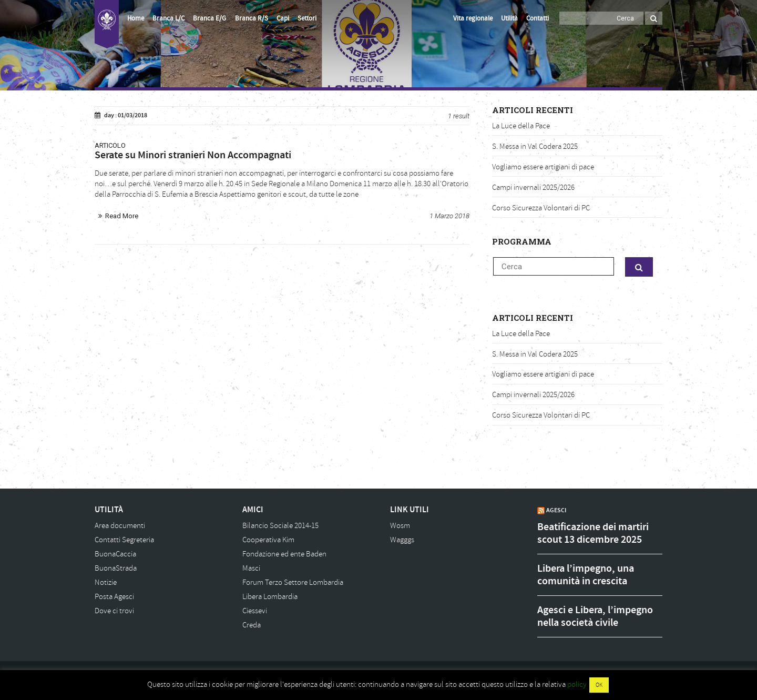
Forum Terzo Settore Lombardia (293, 582)
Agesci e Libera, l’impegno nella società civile (595, 616)
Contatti (538, 18)
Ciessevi (255, 611)
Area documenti (120, 526)
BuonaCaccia (115, 554)
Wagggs (402, 540)
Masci (251, 568)
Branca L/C (168, 18)
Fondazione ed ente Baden (284, 554)
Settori (307, 18)
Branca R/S (252, 18)
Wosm (400, 526)
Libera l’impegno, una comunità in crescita (586, 575)
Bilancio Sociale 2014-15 (280, 526)
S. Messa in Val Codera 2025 (535, 146)
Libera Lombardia (270, 597)
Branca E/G (209, 18)
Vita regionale (473, 18)
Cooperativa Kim (268, 540)
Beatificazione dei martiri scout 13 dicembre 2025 (593, 533)
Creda (252, 625)
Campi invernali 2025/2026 (533, 187)
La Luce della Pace (521, 126)
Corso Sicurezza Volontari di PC (541, 208)
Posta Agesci (114, 597)
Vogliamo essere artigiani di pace (543, 167)
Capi (283, 18)
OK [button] (599, 685)
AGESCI (556, 510)
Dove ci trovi (114, 611)
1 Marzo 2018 (449, 216)
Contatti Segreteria (124, 540)
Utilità (509, 18)
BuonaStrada (116, 568)
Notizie (106, 582)
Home (136, 18)
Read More (122, 216)
